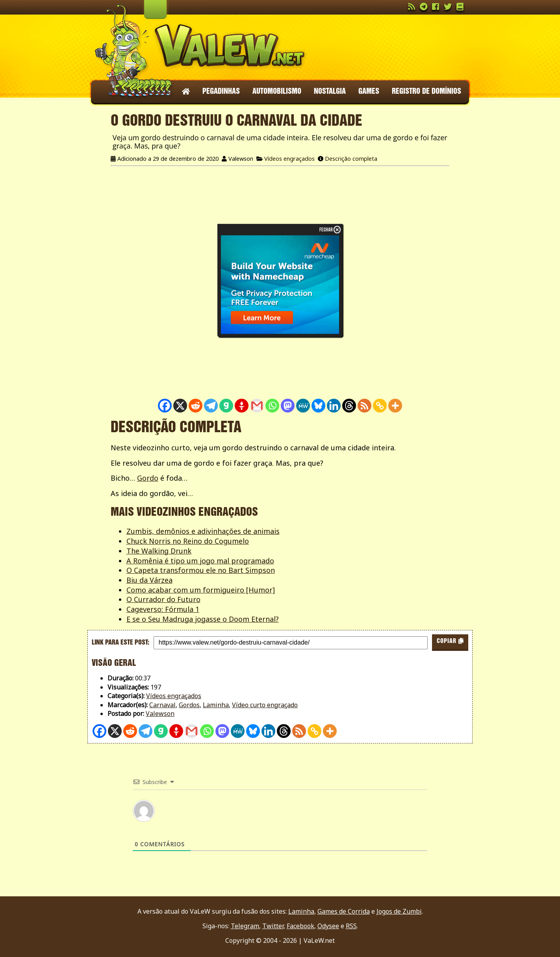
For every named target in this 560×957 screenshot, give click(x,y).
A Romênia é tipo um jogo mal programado (200, 561)
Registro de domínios (426, 92)
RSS (351, 926)
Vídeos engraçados (289, 159)
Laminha (216, 705)
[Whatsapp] (272, 406)
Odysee (328, 926)
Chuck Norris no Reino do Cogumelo (188, 541)
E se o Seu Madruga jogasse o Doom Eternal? (203, 619)
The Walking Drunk (159, 551)
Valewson (160, 714)
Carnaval (162, 705)
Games (369, 92)
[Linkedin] (334, 406)
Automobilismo (277, 92)
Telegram (245, 926)
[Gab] (226, 406)
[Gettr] (242, 406)
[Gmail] (257, 406)
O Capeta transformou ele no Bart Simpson (201, 570)
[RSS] (364, 406)
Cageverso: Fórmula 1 (163, 609)
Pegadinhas (221, 92)
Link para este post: (121, 643)
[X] (180, 406)
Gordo (148, 478)
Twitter (273, 926)
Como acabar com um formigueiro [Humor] (201, 590)
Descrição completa (351, 159)
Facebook (300, 926)
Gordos (189, 705)
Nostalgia (330, 92)
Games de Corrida (344, 911)
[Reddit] (196, 406)
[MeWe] (303, 406)
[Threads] (349, 406)
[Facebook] (165, 406)
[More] (395, 406)
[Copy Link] (380, 406)
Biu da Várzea (149, 580)
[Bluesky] (318, 406)
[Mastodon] (288, 406)
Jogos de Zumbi (399, 911)
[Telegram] (211, 406)
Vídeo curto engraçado (265, 705)
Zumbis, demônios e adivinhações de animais (203, 531)
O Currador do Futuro (163, 599)
